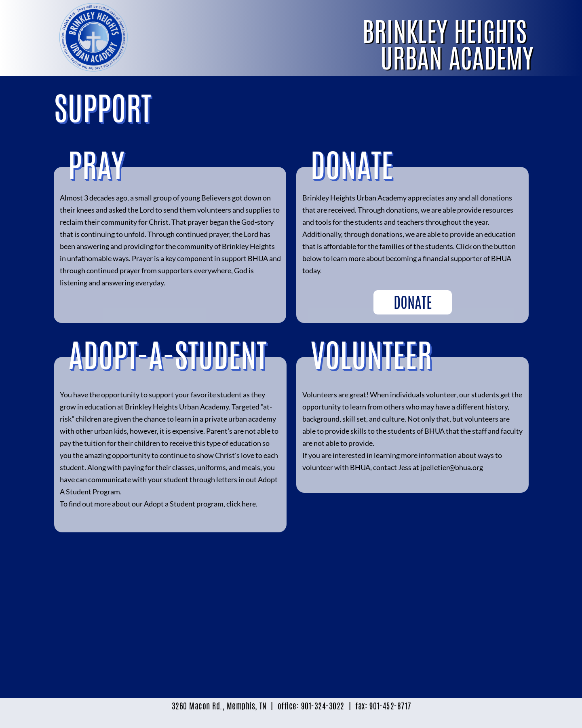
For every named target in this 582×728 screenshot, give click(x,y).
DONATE (413, 303)
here (249, 504)
